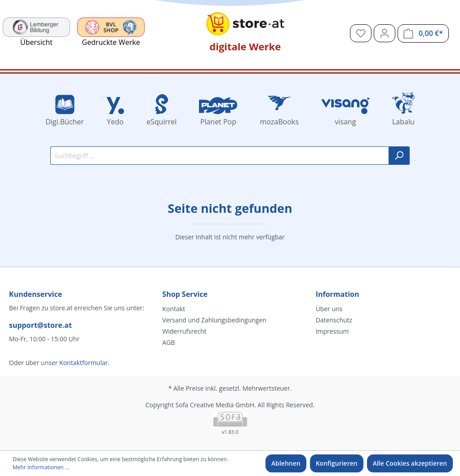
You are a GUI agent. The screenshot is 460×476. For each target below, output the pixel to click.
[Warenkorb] (423, 33)
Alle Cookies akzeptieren (410, 463)
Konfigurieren (337, 463)
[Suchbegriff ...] (220, 156)
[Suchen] (399, 156)
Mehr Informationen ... (41, 467)
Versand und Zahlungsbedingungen (214, 320)
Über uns (329, 309)
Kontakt (174, 309)
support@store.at (40, 325)
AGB (168, 342)
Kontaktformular (84, 363)
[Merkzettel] (361, 33)
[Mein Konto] (385, 33)
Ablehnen (286, 463)
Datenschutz (334, 320)
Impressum (332, 331)
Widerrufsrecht (184, 331)
